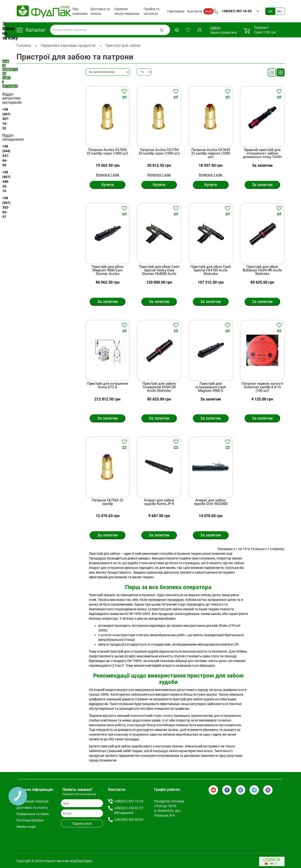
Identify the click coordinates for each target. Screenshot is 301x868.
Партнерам (176, 11)
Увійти (215, 28)
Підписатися (82, 824)
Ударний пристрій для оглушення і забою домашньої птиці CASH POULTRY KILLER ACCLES (262, 155)
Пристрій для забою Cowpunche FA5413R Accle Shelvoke (159, 387)
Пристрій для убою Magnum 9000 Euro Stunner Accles (107, 270)
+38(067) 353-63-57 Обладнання (129, 810)
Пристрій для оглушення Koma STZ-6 (108, 386)
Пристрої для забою (123, 46)
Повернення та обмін (33, 814)
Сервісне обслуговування (127, 11)
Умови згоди (26, 827)
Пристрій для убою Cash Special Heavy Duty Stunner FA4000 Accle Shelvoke (159, 272)
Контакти (195, 11)
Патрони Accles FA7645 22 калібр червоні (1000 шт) (211, 153)
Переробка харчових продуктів (68, 46)
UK (270, 11)
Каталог (31, 30)
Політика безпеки (30, 820)
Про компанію (80, 11)
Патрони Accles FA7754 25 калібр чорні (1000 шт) (159, 152)
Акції (208, 11)
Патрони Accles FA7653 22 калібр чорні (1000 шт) (107, 152)
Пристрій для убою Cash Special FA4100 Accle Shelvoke (211, 270)
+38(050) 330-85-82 (129, 820)
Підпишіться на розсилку (79, 794)
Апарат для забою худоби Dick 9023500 (211, 502)
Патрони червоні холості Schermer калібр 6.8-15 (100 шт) (262, 387)
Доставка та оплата (100, 11)
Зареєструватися (223, 32)
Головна (24, 46)
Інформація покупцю (32, 801)
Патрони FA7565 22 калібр (107, 502)
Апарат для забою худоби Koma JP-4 (159, 502)
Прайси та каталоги (152, 11)
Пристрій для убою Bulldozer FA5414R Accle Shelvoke (262, 270)
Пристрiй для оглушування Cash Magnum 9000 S (211, 387)
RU (279, 11)
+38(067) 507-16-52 (237, 11)
